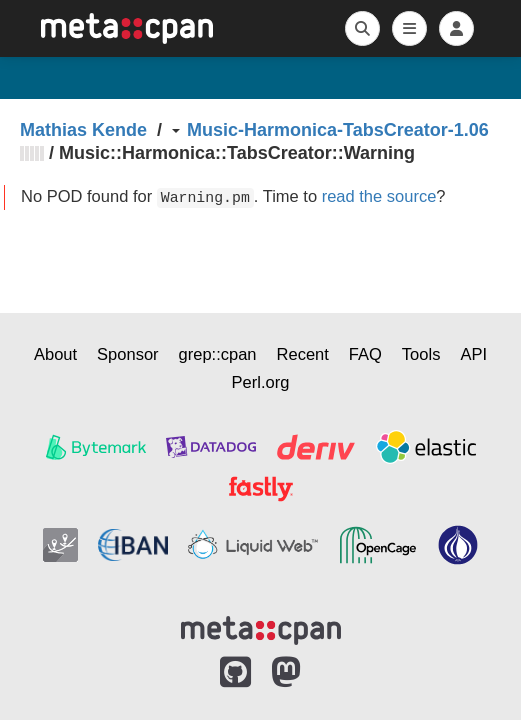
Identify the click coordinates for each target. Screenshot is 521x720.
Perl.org (261, 382)
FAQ (365, 354)
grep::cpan (218, 354)
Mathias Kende (83, 130)
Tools (421, 354)
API (473, 354)
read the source (379, 196)
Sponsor (127, 354)
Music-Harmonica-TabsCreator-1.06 (338, 130)
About (55, 354)
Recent (303, 354)
